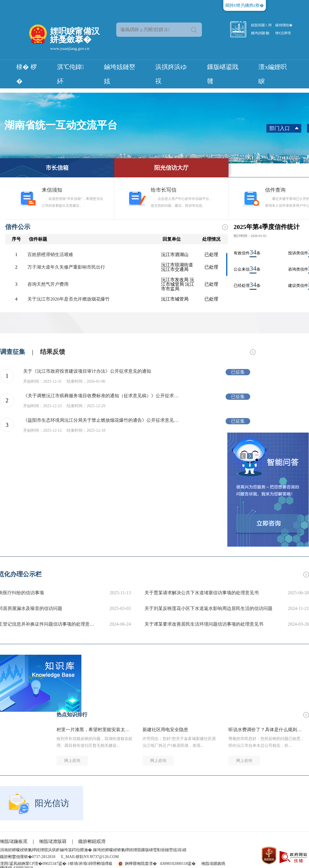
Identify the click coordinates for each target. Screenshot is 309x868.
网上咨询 (72, 761)
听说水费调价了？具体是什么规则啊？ (267, 730)
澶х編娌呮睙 (273, 74)
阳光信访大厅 (171, 168)
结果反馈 (53, 352)
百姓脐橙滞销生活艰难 (50, 255)
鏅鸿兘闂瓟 (260, 33)
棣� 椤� (27, 74)
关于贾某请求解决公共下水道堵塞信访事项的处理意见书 (202, 593)
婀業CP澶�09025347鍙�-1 (46, 864)
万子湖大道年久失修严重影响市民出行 (66, 267)
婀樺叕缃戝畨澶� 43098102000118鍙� (160, 864)
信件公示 (18, 227)
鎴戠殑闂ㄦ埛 (261, 25)
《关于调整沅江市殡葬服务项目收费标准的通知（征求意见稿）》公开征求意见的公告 (103, 396)
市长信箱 (57, 168)
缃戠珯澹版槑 (53, 841)
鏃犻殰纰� (284, 25)
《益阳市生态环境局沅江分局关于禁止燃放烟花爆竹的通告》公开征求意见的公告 (103, 420)
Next (250, 456)
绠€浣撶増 (283, 33)
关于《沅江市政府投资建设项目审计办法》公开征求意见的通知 (87, 371)
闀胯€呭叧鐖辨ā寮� (244, 5)
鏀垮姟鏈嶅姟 (120, 74)
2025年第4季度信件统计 (267, 227)
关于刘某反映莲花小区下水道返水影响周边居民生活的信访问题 (208, 608)
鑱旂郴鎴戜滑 (92, 841)
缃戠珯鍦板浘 (14, 841)
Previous (243, 456)
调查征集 (13, 352)
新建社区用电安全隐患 (165, 730)
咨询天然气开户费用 (48, 284)
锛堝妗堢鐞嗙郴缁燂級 (91, 864)
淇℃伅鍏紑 (71, 74)
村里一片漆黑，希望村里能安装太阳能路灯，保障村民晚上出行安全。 (95, 730)
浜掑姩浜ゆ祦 (171, 74)
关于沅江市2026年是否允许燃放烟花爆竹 (69, 299)
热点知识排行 (72, 715)
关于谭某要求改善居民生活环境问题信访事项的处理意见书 (204, 624)
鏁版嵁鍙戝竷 (223, 74)
